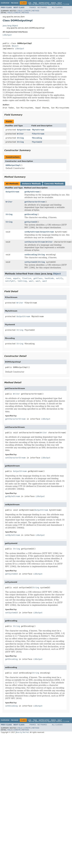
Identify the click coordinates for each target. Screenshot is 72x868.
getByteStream (32, 192)
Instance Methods (31, 184)
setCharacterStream (35, 242)
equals (17, 278)
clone (8, 278)
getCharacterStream (35, 202)
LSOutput (7, 35)
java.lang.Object (10, 26)
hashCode (49, 278)
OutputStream (24, 130)
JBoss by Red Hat (22, 732)
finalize (27, 278)
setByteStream (32, 232)
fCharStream (38, 134)
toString (22, 281)
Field (20, 11)
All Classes (57, 8)
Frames (33, 8)
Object (15, 46)
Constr (27, 11)
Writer (20, 134)
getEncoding (31, 214)
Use (30, 3)
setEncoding (31, 255)
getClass (38, 278)
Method (36, 11)
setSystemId (31, 262)
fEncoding (37, 138)
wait (31, 281)
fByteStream (38, 130)
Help (60, 3)
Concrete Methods (54, 184)
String (20, 138)
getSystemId (31, 222)
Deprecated (44, 3)
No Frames (42, 8)
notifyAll (10, 281)
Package (15, 3)
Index (54, 3)
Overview (5, 3)
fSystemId (37, 142)
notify (59, 278)
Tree (35, 3)
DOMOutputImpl (13, 165)
